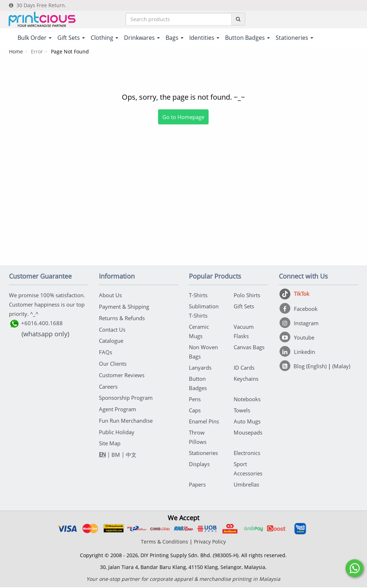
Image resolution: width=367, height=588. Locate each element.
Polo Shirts (247, 296)
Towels (242, 411)
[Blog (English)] (304, 367)
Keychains (246, 379)
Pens (195, 400)
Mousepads (248, 433)
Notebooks (247, 400)
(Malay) (341, 367)
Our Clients (113, 362)
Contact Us (112, 329)
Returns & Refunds (122, 318)
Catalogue (111, 340)
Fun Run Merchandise (126, 418)
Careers (108, 385)
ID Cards (244, 368)
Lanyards (200, 368)
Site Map (110, 440)
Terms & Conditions (165, 542)
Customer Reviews (122, 374)
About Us (110, 296)
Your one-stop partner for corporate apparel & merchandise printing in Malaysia (183, 580)
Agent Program (118, 407)
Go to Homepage (183, 118)
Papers (197, 485)
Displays (199, 465)
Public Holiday (117, 429)
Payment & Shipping (124, 307)
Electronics (247, 454)
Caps (195, 411)
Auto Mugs (247, 422)
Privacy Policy (210, 542)
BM (116, 451)
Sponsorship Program (126, 396)
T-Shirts (198, 296)
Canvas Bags (249, 348)
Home (16, 52)
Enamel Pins (204, 422)
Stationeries (203, 454)
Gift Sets (244, 307)
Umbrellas (246, 485)
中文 (131, 451)
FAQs (106, 351)
